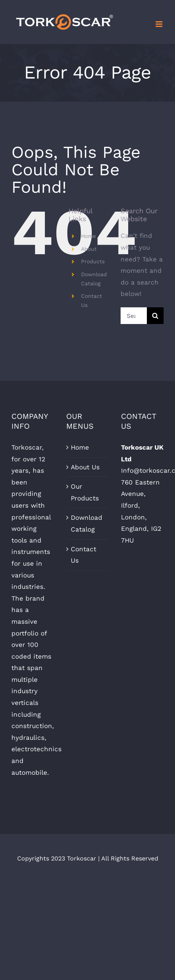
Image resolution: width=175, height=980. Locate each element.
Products (93, 261)
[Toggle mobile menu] (160, 24)
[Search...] (134, 316)
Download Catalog (87, 523)
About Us (85, 467)
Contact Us (84, 555)
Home (88, 236)
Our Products (85, 492)
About (89, 249)
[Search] (155, 316)
